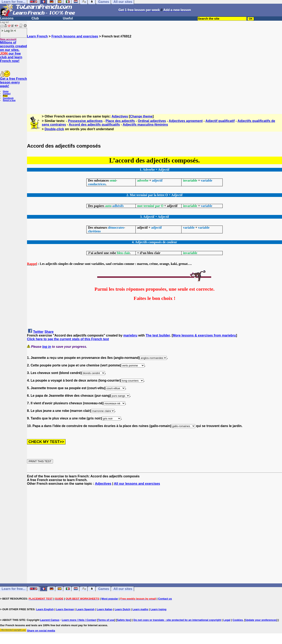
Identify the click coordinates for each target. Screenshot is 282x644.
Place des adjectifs (120, 121)
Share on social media (41, 631)
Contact (7, 94)
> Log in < (9, 30)
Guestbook (8, 98)
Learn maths (140, 609)
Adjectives (120, 116)
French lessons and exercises (75, 36)
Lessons (7, 18)
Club (35, 18)
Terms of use (106, 620)
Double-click (54, 129)
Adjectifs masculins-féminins (145, 125)
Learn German (65, 609)
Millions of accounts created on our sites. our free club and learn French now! (14, 52)
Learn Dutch (122, 609)
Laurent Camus (50, 620)
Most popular (110, 599)
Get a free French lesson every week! (14, 82)
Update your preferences (261, 620)
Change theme (141, 116)
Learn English (45, 609)
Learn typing (158, 609)
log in (47, 347)
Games (104, 589)
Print (5, 96)
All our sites (123, 589)
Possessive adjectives (85, 121)
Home (6, 91)
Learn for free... (14, 589)
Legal (227, 620)
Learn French (37, 36)
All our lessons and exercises (137, 484)
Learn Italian (105, 609)
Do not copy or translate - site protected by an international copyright (177, 620)
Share (49, 332)
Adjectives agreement (186, 121)
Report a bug (9, 100)
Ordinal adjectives (152, 121)
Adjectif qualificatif (220, 121)
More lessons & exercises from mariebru (204, 335)
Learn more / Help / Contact (79, 620)
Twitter (38, 332)
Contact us (165, 599)
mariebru (130, 335)
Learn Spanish (85, 609)
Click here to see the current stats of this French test (68, 339)
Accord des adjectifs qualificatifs (94, 125)
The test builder (158, 335)
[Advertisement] (155, 74)
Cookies (238, 620)
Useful (68, 18)
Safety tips (124, 620)
